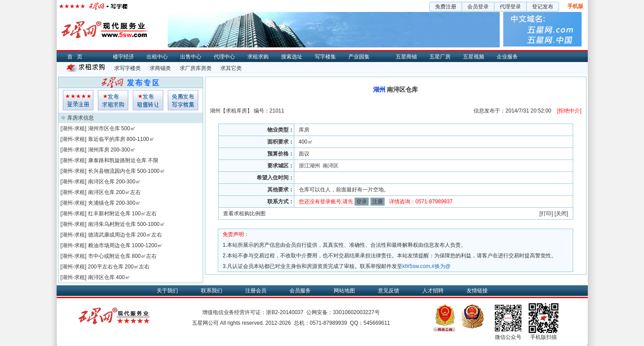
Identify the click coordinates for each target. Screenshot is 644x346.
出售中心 (191, 57)
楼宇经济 (123, 57)
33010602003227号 (356, 312)
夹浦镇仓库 (101, 203)
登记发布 (543, 7)
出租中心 (157, 57)
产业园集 (359, 57)
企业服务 (507, 57)
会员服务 (300, 291)
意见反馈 (389, 291)
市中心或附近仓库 (109, 256)
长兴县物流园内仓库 (112, 171)
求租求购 (258, 57)
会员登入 (78, 100)
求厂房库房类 (196, 68)
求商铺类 (160, 68)
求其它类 (231, 68)
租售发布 (148, 100)
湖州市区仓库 (104, 128)
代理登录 (510, 7)
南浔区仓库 (101, 182)
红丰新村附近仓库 (109, 214)
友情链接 (477, 291)
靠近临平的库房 (107, 139)
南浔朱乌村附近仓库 (112, 224)
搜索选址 (292, 57)
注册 (378, 202)
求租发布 (113, 100)
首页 (77, 57)
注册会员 (256, 291)
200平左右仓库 (106, 267)
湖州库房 (99, 150)
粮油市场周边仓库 (109, 245)
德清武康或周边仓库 (112, 235)
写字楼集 (325, 57)
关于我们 (167, 291)
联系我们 (212, 291)
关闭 (561, 214)
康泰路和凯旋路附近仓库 (117, 160)
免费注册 (446, 7)
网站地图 (344, 291)
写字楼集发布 (183, 100)
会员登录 (478, 7)
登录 (362, 202)
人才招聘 (433, 291)
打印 (546, 214)
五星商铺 (406, 57)
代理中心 (224, 57)
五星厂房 (440, 57)
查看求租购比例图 (244, 214)
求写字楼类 (127, 68)
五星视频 (474, 57)
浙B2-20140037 (285, 312)
